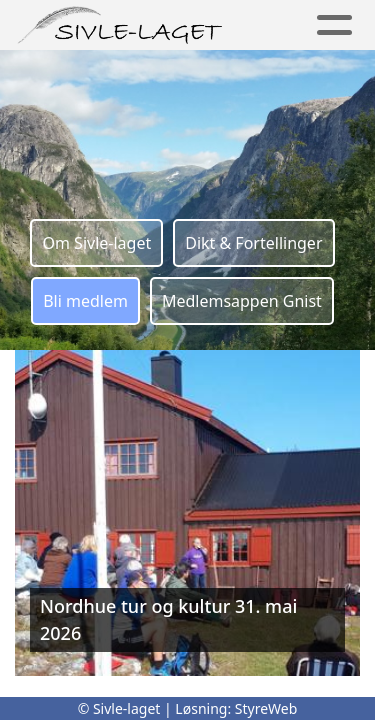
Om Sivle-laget (96, 243)
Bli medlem (85, 301)
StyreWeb (266, 708)
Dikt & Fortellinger (253, 243)
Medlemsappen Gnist (242, 301)
